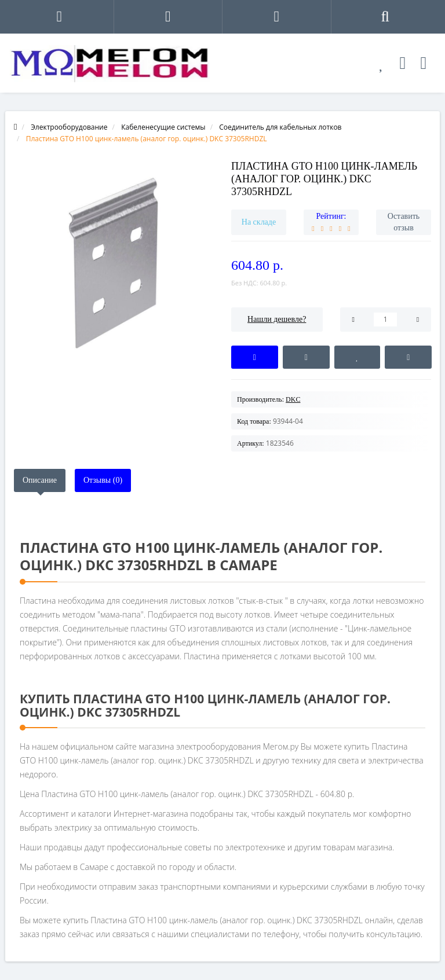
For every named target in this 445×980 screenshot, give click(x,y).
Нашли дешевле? (277, 319)
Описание (40, 480)
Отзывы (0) (103, 480)
